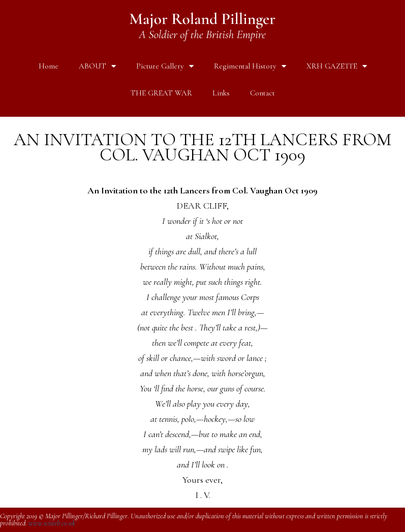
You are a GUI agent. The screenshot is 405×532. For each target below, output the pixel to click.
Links (221, 93)
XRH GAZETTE (337, 66)
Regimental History (250, 66)
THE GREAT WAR (161, 93)
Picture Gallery (165, 66)
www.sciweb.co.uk (52, 523)
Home (49, 66)
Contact (262, 93)
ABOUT (97, 66)
